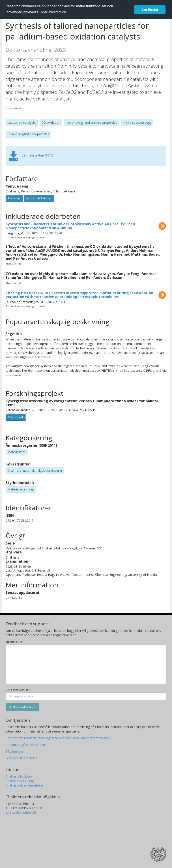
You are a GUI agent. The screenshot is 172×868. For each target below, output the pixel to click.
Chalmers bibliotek (19, 776)
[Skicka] (22, 707)
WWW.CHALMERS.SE (21, 813)
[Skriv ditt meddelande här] (86, 664)
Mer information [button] (54, 12)
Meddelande (14, 642)
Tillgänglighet (15, 751)
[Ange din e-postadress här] (86, 696)
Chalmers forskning (20, 781)
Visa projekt (16, 417)
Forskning (14, 198)
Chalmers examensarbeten (25, 785)
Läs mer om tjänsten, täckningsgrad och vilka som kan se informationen (58, 738)
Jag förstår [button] (150, 10)
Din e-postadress (18, 690)
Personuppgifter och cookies (26, 745)
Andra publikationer (39, 198)
